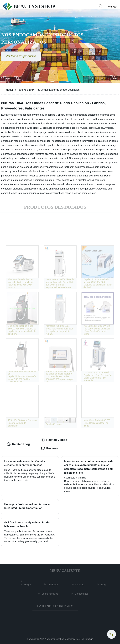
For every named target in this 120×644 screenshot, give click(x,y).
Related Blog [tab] (18, 444)
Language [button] (112, 6)
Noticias (80, 585)
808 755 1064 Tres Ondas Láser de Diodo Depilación (49, 90)
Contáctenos (82, 594)
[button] (92, 6)
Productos (54, 585)
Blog (104, 585)
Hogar (10, 90)
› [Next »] (73, 420)
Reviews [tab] (49, 449)
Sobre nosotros (50, 594)
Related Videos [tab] (54, 440)
